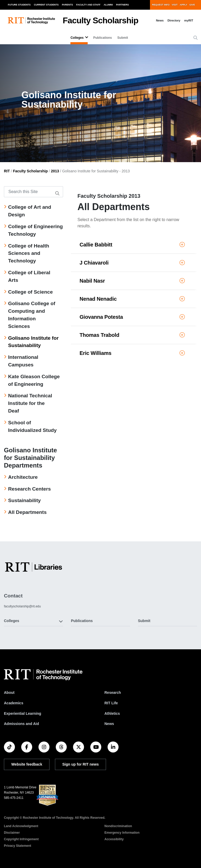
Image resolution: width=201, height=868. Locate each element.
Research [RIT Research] (113, 693)
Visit (175, 5)
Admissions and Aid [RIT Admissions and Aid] (21, 724)
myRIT (189, 20)
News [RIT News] (109, 724)
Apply (184, 5)
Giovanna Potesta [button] (132, 317)
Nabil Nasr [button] (132, 281)
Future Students (19, 5)
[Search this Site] (33, 192)
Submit (123, 38)
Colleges (77, 38)
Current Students (46, 5)
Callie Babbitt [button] (132, 245)
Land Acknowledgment (21, 826)
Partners (123, 5)
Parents (68, 5)
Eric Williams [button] (132, 353)
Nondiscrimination (118, 826)
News (160, 20)
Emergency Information (122, 833)
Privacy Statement (18, 846)
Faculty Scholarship (101, 20)
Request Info (161, 5)
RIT (7, 171)
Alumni (108, 5)
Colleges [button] (12, 621)
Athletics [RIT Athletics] (112, 713)
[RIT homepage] (31, 21)
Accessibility (114, 839)
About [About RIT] (9, 693)
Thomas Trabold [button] (132, 335)
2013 (55, 171)
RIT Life (111, 703)
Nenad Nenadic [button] (132, 299)
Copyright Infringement (21, 839)
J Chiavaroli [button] (132, 263)
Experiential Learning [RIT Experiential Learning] (23, 713)
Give (192, 5)
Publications (102, 38)
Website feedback (27, 764)
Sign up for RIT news (80, 764)
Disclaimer (12, 833)
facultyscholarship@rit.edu (22, 606)
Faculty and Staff (88, 5)
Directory (174, 20)
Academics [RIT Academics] (14, 703)
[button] (196, 38)
